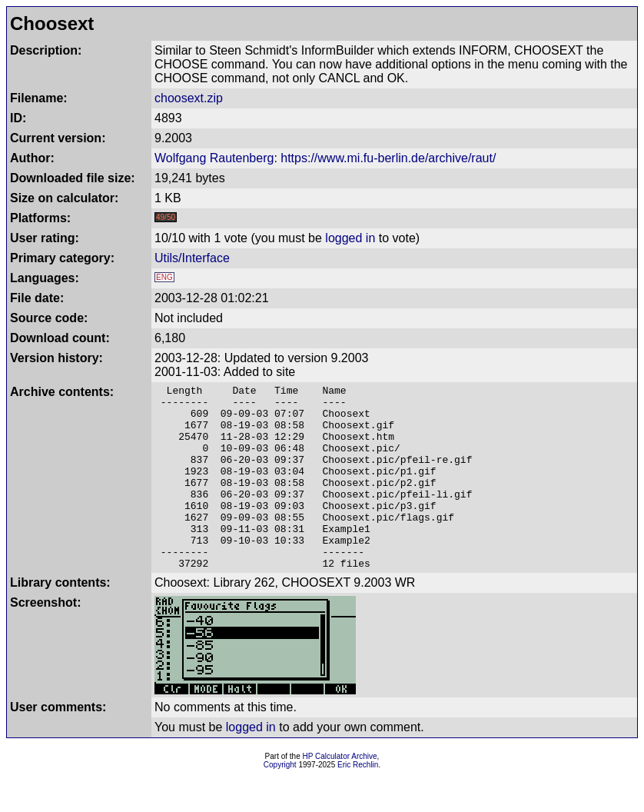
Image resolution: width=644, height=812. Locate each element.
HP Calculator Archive (340, 793)
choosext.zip (189, 98)
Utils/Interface (192, 258)
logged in (350, 238)
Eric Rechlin (358, 802)
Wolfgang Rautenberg (214, 158)
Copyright (280, 802)
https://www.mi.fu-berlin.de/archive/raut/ (388, 158)
